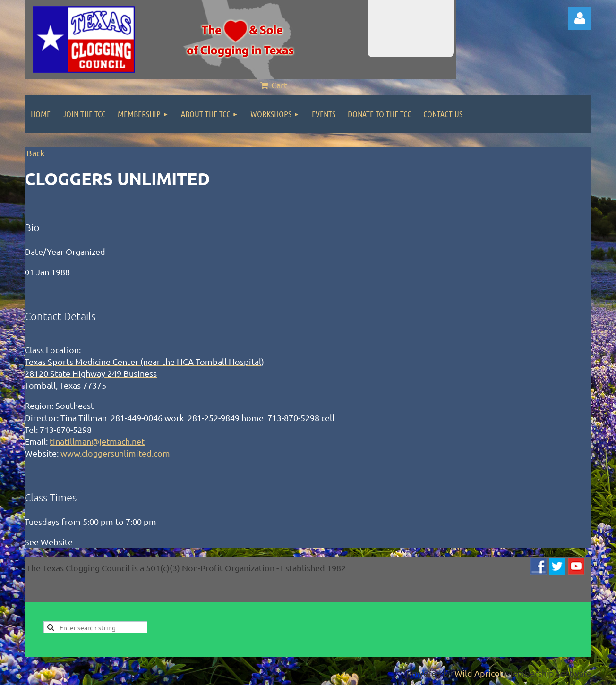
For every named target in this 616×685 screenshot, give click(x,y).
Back (35, 153)
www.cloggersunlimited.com (115, 453)
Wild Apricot (479, 673)
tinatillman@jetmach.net (97, 441)
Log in (580, 18)
